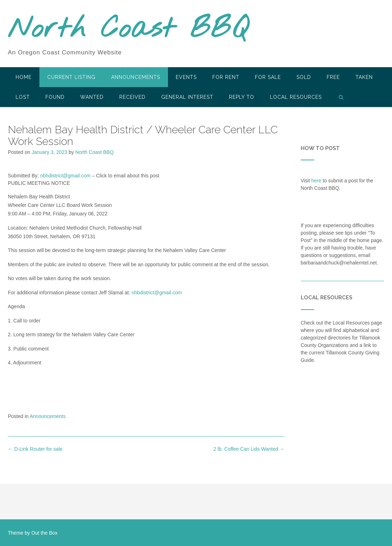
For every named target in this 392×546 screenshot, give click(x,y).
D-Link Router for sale (35, 449)
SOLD (304, 77)
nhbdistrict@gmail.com (157, 293)
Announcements (136, 77)
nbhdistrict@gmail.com (65, 176)
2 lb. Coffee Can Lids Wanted (249, 449)
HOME (24, 77)
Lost (23, 97)
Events (186, 77)
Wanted (92, 97)
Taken (364, 77)
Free (333, 77)
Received (132, 97)
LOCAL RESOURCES (296, 97)
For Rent (226, 77)
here (316, 181)
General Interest (187, 97)
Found (55, 97)
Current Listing (71, 77)
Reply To (242, 97)
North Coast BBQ (128, 30)
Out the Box (44, 533)
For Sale (268, 77)
